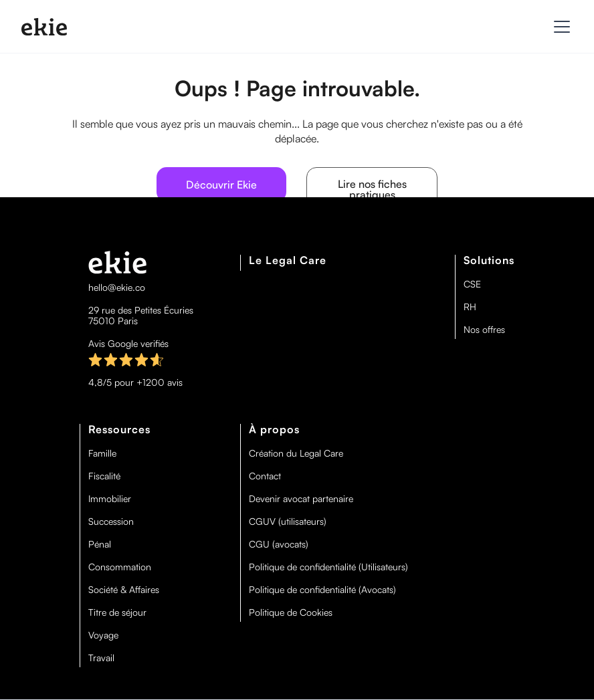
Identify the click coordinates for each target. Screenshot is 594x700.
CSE (472, 284)
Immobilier (110, 499)
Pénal (100, 544)
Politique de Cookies (291, 612)
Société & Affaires (124, 590)
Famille (102, 453)
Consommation (120, 567)
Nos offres (484, 330)
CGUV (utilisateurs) (288, 521)
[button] (559, 27)
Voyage (103, 635)
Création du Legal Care (296, 453)
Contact (265, 476)
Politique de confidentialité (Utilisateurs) (328, 567)
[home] (44, 27)
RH (470, 307)
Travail (101, 658)
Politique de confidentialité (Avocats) (322, 590)
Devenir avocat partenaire (301, 499)
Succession (111, 521)
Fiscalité (104, 476)
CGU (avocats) (279, 544)
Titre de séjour (117, 612)
